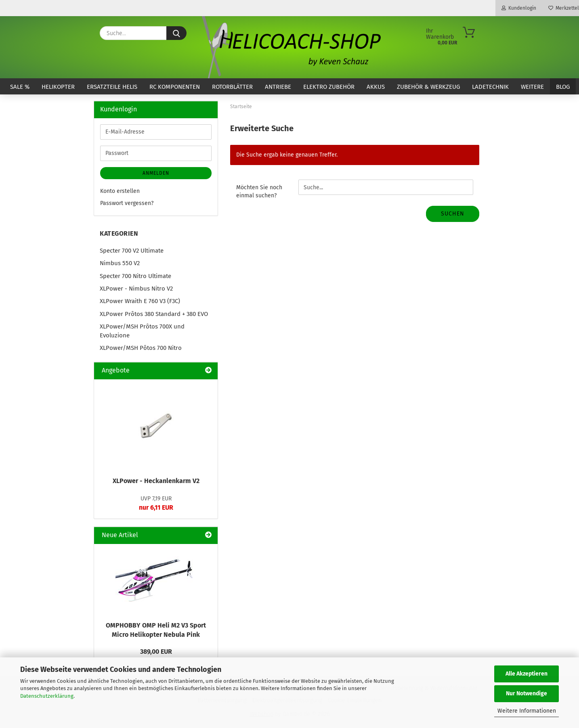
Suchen (453, 214)
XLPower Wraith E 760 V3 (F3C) (140, 301)
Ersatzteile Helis (112, 87)
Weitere (532, 87)
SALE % (20, 87)
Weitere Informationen (527, 711)
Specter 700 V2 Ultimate (132, 251)
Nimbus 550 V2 (120, 263)
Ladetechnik (490, 87)
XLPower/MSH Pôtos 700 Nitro (141, 348)
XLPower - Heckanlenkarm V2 (156, 481)
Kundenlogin (519, 8)
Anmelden (156, 173)
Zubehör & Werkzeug (428, 87)
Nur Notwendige (527, 693)
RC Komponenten (175, 87)
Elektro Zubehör (329, 87)
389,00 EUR (156, 652)
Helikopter (58, 87)
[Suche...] (176, 33)
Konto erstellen (120, 191)
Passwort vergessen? (127, 203)
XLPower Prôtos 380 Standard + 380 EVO (154, 314)
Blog (563, 87)
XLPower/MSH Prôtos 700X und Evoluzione (142, 331)
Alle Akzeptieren (527, 674)
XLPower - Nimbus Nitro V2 (136, 289)
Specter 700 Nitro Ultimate (135, 276)
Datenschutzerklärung (47, 696)
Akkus (376, 87)
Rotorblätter (232, 87)
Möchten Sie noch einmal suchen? (259, 191)
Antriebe (278, 87)
